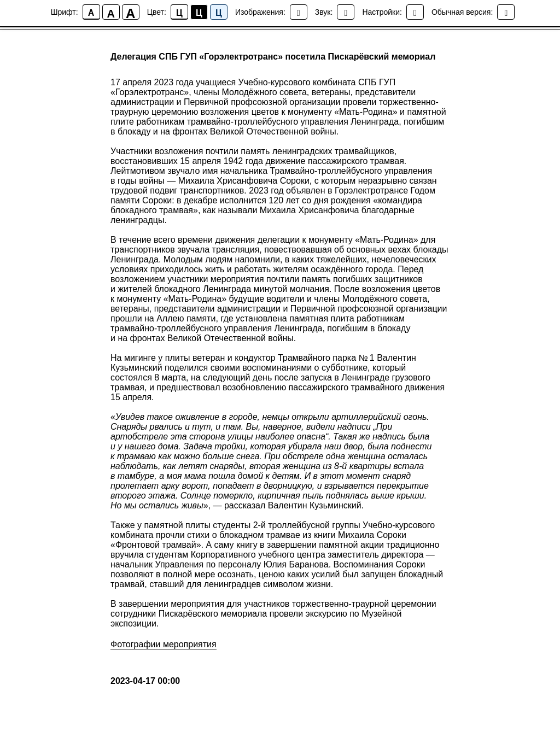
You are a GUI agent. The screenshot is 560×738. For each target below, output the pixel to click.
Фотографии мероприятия (164, 644)
